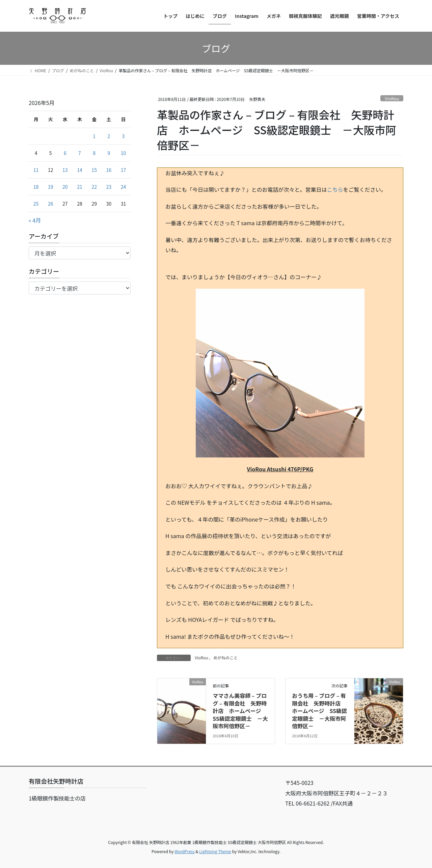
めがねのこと (226, 657)
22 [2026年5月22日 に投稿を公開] (94, 187)
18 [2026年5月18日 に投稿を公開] (36, 187)
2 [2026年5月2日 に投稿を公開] (109, 136)
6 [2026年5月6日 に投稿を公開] (65, 153)
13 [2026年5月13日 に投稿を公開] (65, 170)
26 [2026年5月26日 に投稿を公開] (51, 204)
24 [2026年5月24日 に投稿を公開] (124, 187)
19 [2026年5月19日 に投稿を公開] (51, 187)
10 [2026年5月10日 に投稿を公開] (124, 153)
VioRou (392, 98)
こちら (335, 189)
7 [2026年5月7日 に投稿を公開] (80, 153)
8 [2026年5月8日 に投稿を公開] (94, 153)
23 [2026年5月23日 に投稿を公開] (109, 187)
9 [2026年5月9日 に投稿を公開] (109, 153)
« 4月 (35, 220)
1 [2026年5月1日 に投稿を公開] (94, 136)
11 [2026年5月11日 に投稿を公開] (36, 170)
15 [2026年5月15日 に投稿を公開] (94, 170)
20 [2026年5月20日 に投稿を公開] (65, 187)
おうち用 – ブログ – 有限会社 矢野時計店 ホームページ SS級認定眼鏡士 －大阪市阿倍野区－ (319, 711)
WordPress (185, 851)
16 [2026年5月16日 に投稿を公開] (109, 170)
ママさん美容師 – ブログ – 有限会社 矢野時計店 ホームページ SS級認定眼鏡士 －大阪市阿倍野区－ (240, 711)
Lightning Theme (215, 851)
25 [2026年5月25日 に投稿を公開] (36, 204)
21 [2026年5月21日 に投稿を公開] (80, 187)
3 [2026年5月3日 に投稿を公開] (124, 136)
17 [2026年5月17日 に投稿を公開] (124, 170)
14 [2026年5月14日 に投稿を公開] (80, 170)
